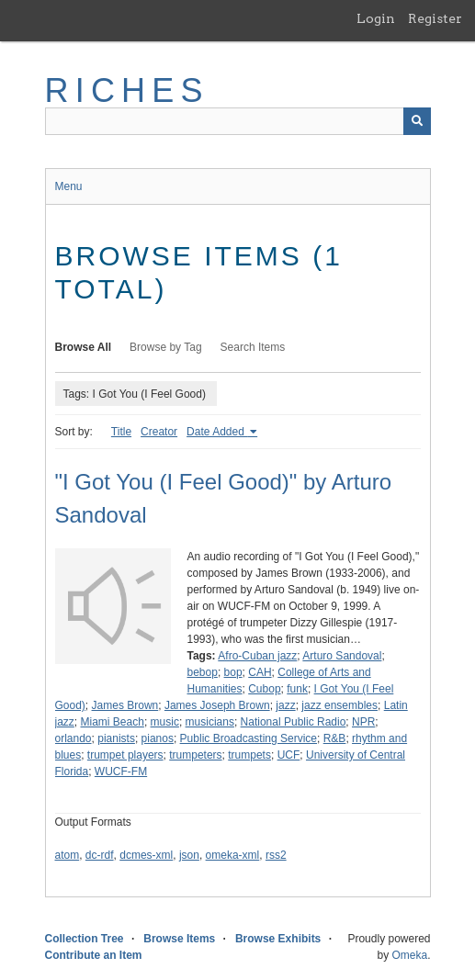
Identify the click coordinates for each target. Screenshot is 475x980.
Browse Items (179, 939)
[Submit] (417, 121)
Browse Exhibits (278, 939)
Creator (159, 432)
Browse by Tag (166, 347)
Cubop (264, 689)
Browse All (84, 347)
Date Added (217, 432)
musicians (210, 722)
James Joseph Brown (217, 705)
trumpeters (195, 755)
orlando (74, 738)
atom (68, 855)
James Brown (125, 705)
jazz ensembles (339, 705)
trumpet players (125, 755)
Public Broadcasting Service (249, 738)
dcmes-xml (146, 855)
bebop (203, 672)
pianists (116, 738)
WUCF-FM (121, 772)
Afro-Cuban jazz (257, 656)
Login (376, 18)
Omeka (409, 955)
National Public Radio (294, 722)
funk (297, 689)
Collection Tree (85, 939)
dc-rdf (100, 855)
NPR (363, 722)
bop (233, 672)
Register (435, 18)
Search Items (253, 347)
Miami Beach (113, 722)
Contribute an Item (94, 955)
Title (121, 432)
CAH (260, 672)
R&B (335, 738)
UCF (289, 755)
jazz (285, 705)
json (189, 855)
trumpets (249, 755)
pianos (158, 738)
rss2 (276, 855)
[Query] (238, 121)
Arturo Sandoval (342, 656)
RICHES (127, 90)
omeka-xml (233, 855)
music (165, 722)
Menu (69, 186)
